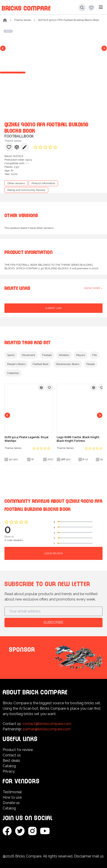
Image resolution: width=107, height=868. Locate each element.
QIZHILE (18, 156)
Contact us (12, 755)
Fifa (94, 355)
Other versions (16, 183)
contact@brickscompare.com (47, 724)
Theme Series (23, 20)
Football (47, 355)
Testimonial (12, 792)
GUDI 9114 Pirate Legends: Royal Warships (26, 439)
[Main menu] (101, 7)
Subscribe (53, 622)
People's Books (16, 364)
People (91, 364)
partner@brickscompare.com (47, 729)
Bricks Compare (26, 8)
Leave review (53, 553)
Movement (28, 355)
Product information (43, 183)
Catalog (9, 766)
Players (81, 355)
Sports (11, 355)
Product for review (18, 750)
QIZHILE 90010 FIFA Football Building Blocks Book (69, 20)
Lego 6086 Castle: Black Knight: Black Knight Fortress (78, 439)
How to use (12, 797)
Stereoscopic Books (68, 364)
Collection (13, 373)
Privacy (9, 771)
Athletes (64, 355)
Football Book (41, 364)
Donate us (11, 803)
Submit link (53, 308)
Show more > (93, 288)
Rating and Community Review (26, 190)
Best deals (11, 761)
